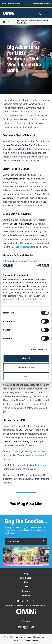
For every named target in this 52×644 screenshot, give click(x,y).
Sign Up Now (26, 541)
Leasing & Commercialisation (37, 637)
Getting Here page (35, 455)
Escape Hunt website (22, 247)
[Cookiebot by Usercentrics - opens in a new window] (37, 265)
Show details (37, 349)
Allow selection (26, 367)
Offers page (41, 465)
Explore (26, 591)
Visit (26, 586)
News (9, 22)
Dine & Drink (26, 578)
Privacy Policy (9, 637)
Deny (26, 376)
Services (26, 595)
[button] (46, 13)
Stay (26, 582)
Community (20, 637)
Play (26, 573)
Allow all (26, 358)
